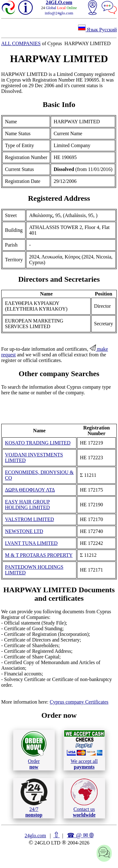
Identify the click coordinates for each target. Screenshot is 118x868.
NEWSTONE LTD (24, 531)
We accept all (84, 750)
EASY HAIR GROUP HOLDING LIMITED (28, 505)
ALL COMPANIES (21, 43)
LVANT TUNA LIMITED (31, 543)
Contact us (84, 798)
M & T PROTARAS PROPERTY (39, 555)
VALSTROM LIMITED (30, 519)
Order (34, 750)
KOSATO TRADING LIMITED (38, 443)
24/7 (34, 798)
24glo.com (35, 836)
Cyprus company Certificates (79, 702)
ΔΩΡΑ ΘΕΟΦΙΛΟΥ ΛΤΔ (30, 490)
